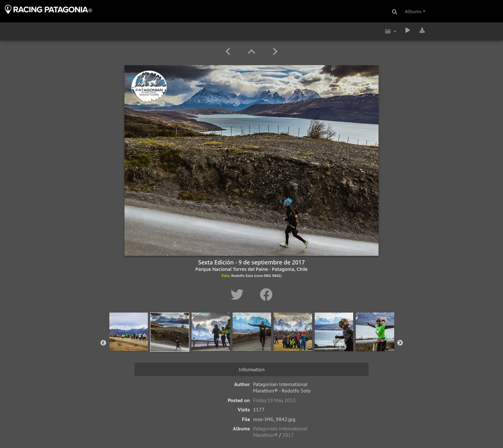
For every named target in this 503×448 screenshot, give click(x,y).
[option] (129, 342)
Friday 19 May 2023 (274, 400)
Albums (413, 11)
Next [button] (400, 343)
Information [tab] (252, 369)
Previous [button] (103, 343)
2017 (288, 435)
